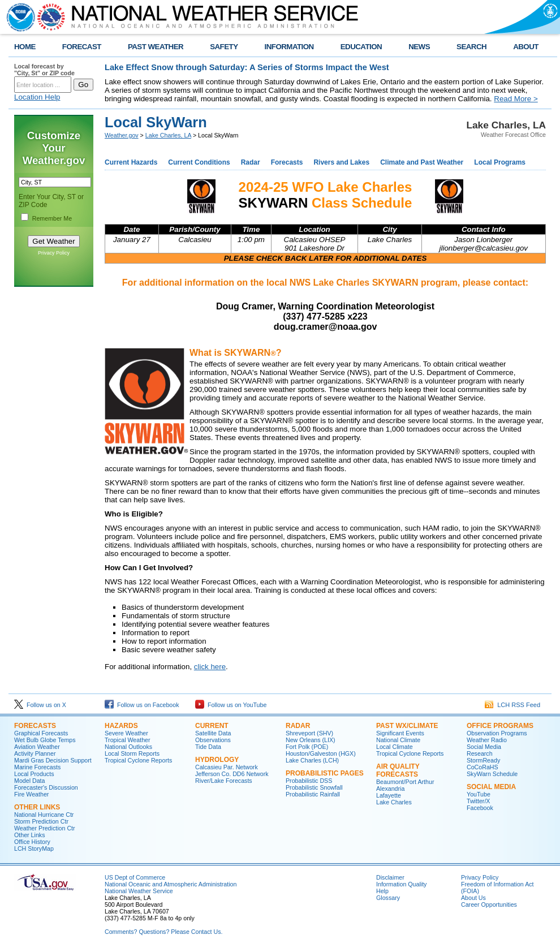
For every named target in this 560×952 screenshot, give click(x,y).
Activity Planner (35, 753)
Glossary (388, 898)
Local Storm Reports (132, 753)
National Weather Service (139, 891)
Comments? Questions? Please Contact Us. (163, 932)
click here (210, 667)
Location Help (37, 97)
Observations (213, 740)
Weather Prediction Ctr (45, 828)
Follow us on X (40, 705)
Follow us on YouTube (231, 705)
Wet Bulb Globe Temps (45, 740)
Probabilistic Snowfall (314, 787)
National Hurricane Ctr (44, 815)
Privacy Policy (54, 253)
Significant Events (400, 733)
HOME (25, 47)
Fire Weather (31, 794)
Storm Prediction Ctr (41, 821)
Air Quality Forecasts (398, 770)
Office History (32, 842)
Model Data (30, 781)
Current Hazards (131, 162)
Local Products (34, 774)
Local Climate (395, 747)
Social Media (484, 747)
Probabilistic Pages (325, 773)
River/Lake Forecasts (224, 781)
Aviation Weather (37, 747)
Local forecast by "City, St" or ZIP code (44, 70)
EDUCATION (361, 47)
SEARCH (471, 47)
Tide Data (208, 747)
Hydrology (217, 760)
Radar (251, 162)
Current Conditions (199, 162)
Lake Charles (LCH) (312, 760)
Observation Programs (497, 733)
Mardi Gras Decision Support (53, 760)
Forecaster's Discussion (46, 787)
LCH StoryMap (34, 848)
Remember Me (52, 218)
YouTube (479, 794)
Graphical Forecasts (41, 733)
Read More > (516, 99)
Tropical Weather (128, 740)
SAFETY (224, 47)
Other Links (37, 807)
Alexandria (390, 789)
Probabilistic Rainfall (313, 794)
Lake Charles (394, 802)
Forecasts (287, 162)
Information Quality (401, 884)
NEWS (419, 47)
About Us (473, 898)
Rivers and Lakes (341, 162)
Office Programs (500, 726)
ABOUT (526, 47)
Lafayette (389, 795)
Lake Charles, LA (168, 135)
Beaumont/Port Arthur (405, 782)
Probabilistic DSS (309, 781)
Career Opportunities (489, 904)
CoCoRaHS (483, 767)
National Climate (398, 740)
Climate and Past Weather (422, 162)
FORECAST (82, 47)
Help (382, 891)
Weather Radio (487, 740)
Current (212, 726)
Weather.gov (122, 135)
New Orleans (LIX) (311, 740)
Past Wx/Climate (407, 726)
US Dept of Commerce (135, 877)
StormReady (483, 760)
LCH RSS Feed (512, 705)
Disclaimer (390, 877)
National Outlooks (128, 747)
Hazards (121, 726)
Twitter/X (478, 801)
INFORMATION (289, 47)
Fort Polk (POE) (307, 747)
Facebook (480, 808)
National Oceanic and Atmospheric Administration (171, 884)
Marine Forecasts (37, 767)
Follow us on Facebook (142, 705)
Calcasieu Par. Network (227, 767)
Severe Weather (126, 733)
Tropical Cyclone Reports (138, 760)
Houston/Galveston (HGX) (321, 753)
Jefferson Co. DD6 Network (232, 774)
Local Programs (500, 162)
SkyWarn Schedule (492, 774)
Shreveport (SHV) (309, 733)
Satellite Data (213, 733)
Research (480, 753)
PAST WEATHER (156, 47)
